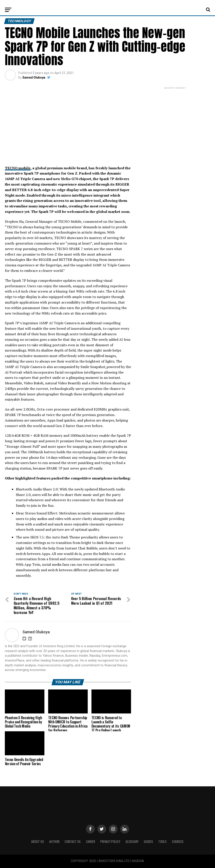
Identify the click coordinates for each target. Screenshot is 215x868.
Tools (162, 841)
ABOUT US (38, 841)
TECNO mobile (18, 168)
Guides (148, 841)
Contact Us (73, 841)
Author (54, 841)
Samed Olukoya (34, 77)
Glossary (132, 841)
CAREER (90, 841)
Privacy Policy (110, 841)
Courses (178, 841)
